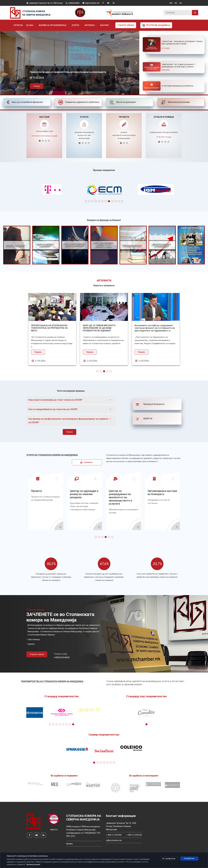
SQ (180, 3)
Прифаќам (189, 858)
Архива (69, 844)
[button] (136, 63)
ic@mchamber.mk (91, 3)
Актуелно (90, 25)
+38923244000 (73, 3)
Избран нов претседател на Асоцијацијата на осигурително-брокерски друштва (48, 328)
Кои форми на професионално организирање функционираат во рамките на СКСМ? (69, 421)
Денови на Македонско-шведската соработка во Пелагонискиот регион (102, 327)
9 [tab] (112, 201)
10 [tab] (116, 201)
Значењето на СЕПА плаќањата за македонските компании (152, 327)
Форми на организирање (53, 25)
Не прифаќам (169, 859)
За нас (30, 25)
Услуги (76, 25)
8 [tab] (109, 201)
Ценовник (86, 462)
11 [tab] (119, 201)
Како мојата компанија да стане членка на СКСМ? (55, 400)
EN (176, 3)
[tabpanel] (52, 190)
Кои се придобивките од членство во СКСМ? (53, 409)
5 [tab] (99, 201)
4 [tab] (96, 201)
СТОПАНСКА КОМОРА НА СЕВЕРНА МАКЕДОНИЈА (36, 13)
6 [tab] (102, 201)
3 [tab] (92, 201)
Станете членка (126, 25)
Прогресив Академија (156, 25)
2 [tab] (89, 201)
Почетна (18, 25)
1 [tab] (86, 201)
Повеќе (36, 90)
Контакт (105, 25)
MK (171, 3)
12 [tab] (122, 201)
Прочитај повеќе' (33, 864)
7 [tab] (106, 201)
